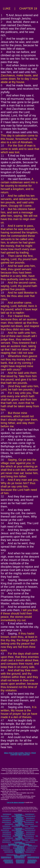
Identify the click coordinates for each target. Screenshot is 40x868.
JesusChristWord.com (9, 852)
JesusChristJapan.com (31, 850)
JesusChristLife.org (6, 826)
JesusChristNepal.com (5, 848)
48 (2, 737)
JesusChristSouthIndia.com (19, 848)
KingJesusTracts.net (31, 862)
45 (2, 694)
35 (2, 530)
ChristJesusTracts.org (20, 860)
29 (2, 440)
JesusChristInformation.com (14, 845)
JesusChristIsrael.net (7, 828)
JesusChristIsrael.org (7, 814)
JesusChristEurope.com (30, 842)
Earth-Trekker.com (21, 847)
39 (2, 593)
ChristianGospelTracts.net (6, 858)
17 (2, 266)
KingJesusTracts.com (9, 862)
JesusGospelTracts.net (32, 861)
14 (2, 209)
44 (2, 670)
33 (2, 510)
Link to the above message (15, 802)
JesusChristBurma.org (30, 820)
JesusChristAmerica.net (17, 830)
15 (2, 226)
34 (2, 523)
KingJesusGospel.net (20, 839)
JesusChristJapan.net (20, 833)
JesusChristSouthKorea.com (19, 846)
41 (2, 623)
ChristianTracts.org (34, 826)
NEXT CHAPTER (24, 755)
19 (2, 293)
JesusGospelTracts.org (20, 861)
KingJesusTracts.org (20, 862)
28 (2, 430)
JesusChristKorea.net (30, 832)
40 (2, 607)
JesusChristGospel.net (29, 838)
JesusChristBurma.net (30, 834)
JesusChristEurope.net (30, 828)
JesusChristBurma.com (6, 846)
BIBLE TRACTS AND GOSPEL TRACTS (17, 753)
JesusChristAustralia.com (20, 851)
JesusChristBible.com (19, 852)
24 (2, 373)
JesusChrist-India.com (32, 848)
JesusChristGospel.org (29, 824)
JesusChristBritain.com (20, 843)
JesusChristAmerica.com (24, 844)
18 (2, 283)
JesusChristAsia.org (18, 814)
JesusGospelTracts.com (8, 861)
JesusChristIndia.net (18, 834)
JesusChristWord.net (9, 838)
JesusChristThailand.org (18, 822)
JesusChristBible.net (19, 838)
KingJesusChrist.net (31, 863)
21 (2, 316)
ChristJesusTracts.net (32, 860)
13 (2, 196)
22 (2, 333)
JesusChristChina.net (18, 832)
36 (2, 543)
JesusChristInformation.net (30, 830)
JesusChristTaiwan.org (6, 822)
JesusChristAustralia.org (29, 822)
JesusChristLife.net (20, 831)
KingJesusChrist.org (20, 863)
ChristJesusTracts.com (8, 860)
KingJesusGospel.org (20, 825)
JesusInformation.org (16, 826)
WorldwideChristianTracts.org (33, 857)
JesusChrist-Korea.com (33, 846)
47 (2, 720)
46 (2, 707)
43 (2, 654)
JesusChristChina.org (18, 818)
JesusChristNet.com (28, 845)
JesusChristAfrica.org (7, 818)
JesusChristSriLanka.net (20, 835)
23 (2, 356)
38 (2, 580)
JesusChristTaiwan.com (8, 850)
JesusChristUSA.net (5, 830)
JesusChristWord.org (9, 824)
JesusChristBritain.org (20, 815)
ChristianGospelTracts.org (6, 857)
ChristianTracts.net (34, 840)
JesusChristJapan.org (20, 819)
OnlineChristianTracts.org (19, 857)
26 (2, 393)
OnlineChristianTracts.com (26, 855)
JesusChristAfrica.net (7, 832)
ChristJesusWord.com (30, 852)
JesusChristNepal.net (7, 834)
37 (2, 553)
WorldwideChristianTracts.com (20, 856)
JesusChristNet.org (20, 817)
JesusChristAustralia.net (29, 836)
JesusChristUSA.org (5, 816)
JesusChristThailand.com (19, 850)
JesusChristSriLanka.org (20, 821)
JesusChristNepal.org (7, 820)
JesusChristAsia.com (18, 842)
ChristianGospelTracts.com (12, 855)
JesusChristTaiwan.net (6, 836)
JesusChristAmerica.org (17, 816)
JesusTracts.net (25, 840)
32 (2, 496)
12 (2, 179)
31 (2, 480)
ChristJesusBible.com (20, 853)
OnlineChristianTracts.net (19, 858)
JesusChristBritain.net (20, 829)
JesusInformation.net (16, 840)
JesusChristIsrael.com (6, 842)
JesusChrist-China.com (20, 849)
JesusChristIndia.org (18, 820)
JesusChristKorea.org (30, 818)
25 (2, 386)
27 (2, 413)
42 (2, 633)
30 (2, 460)
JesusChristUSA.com (12, 844)
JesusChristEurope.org (30, 814)
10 (2, 146)
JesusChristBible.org (19, 824)
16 (2, 256)
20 (2, 303)
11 (2, 156)
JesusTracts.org (25, 826)
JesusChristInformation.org (30, 816)
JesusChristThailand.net (18, 836)
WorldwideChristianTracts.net (33, 858)
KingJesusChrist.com (9, 863)
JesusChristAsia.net (18, 828)
